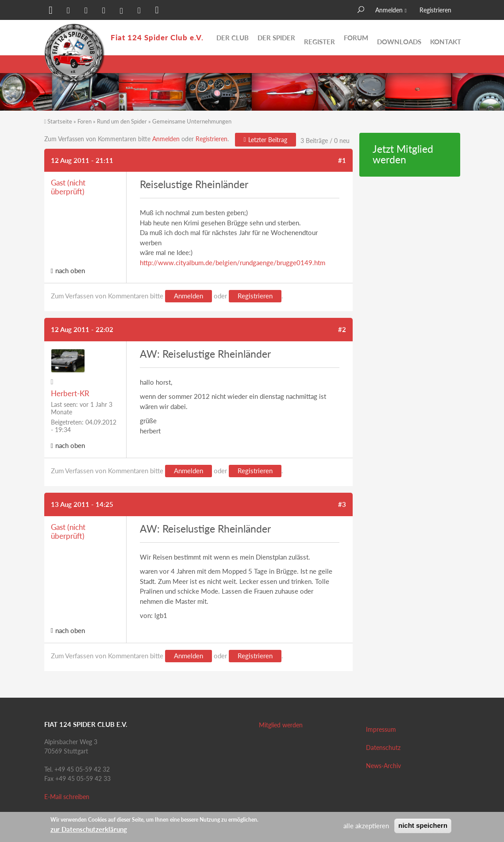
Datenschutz (383, 747)
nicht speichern (423, 825)
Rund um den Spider (122, 121)
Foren (85, 121)
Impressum (381, 729)
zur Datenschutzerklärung (89, 829)
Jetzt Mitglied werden (403, 154)
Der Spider (276, 38)
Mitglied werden (281, 725)
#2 (342, 329)
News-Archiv (383, 766)
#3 (342, 504)
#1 (342, 160)
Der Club (233, 38)
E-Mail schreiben (67, 797)
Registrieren (435, 10)
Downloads (399, 38)
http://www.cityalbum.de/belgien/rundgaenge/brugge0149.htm (233, 263)
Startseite (60, 121)
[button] (51, 11)
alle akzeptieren (366, 826)
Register (319, 38)
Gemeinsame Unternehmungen (192, 121)
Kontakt (446, 38)
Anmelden (389, 10)
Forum (356, 38)
